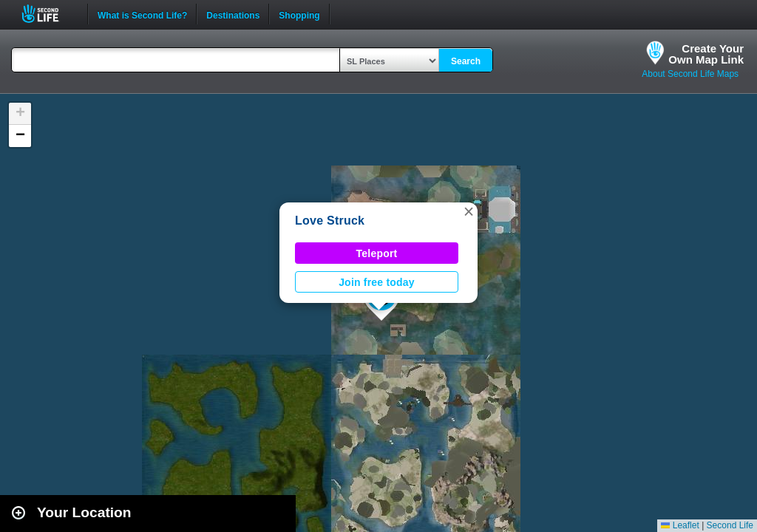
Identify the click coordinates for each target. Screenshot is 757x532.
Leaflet (680, 525)
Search (466, 61)
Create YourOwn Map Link (706, 54)
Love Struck (330, 221)
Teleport (377, 253)
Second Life (48, 14)
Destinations (233, 14)
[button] (469, 211)
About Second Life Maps (690, 74)
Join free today (377, 282)
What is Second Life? (142, 14)
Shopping (299, 14)
